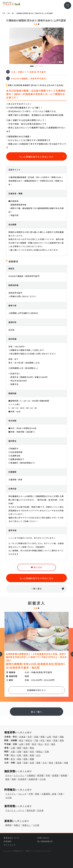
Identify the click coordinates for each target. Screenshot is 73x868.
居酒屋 (55, 775)
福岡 (19, 763)
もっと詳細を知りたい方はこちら (37, 157)
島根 (32, 755)
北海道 (22, 737)
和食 (37, 794)
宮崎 (26, 763)
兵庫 (47, 752)
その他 (42, 779)
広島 (19, 755)
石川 (47, 744)
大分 (45, 763)
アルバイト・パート (15, 810)
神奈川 (29, 740)
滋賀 (26, 752)
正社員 (40, 810)
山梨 (21, 744)
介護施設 (31, 775)
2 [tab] (36, 66)
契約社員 (31, 810)
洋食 (61, 794)
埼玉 (43, 740)
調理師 (8, 825)
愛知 (32, 748)
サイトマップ (9, 845)
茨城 (55, 740)
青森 (43, 737)
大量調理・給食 (49, 794)
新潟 (34, 744)
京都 (19, 752)
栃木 (49, 740)
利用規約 (7, 841)
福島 (62, 737)
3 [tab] (41, 66)
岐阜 (26, 748)
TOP (4, 13)
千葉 (36, 740)
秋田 (55, 737)
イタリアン (11, 794)
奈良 (32, 752)
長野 (28, 744)
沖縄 (66, 763)
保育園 (40, 775)
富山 (40, 744)
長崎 (38, 763)
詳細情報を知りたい (36, 690)
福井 (53, 744)
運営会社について (11, 838)
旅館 (7, 779)
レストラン (19, 775)
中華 (31, 794)
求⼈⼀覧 (11, 13)
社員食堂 (22, 779)
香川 (13, 759)
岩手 (30, 737)
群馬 (62, 740)
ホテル (8, 775)
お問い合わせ (43, 838)
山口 (38, 755)
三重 (13, 748)
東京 (21, 740)
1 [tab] (32, 66)
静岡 (19, 748)
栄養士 (17, 825)
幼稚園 (64, 775)
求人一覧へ (36, 712)
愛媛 (32, 759)
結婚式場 (33, 779)
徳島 (26, 759)
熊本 (51, 763)
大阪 (13, 752)
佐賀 (32, 763)
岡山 (13, 755)
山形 (49, 737)
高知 (19, 759)
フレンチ (22, 794)
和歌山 (39, 752)
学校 (48, 775)
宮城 (36, 737)
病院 (14, 779)
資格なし (26, 825)
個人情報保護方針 (45, 841)
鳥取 (26, 755)
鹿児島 (59, 763)
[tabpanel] (37, 46)
